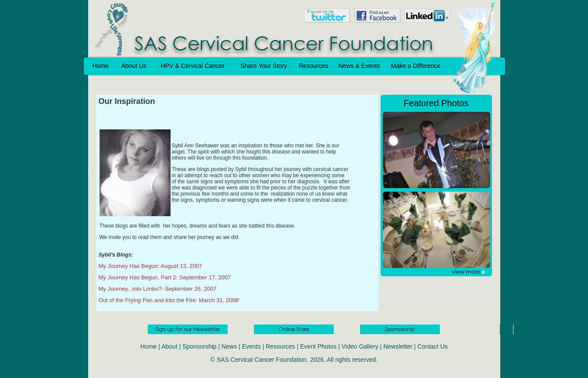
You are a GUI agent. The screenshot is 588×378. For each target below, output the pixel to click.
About (169, 346)
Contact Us (433, 346)
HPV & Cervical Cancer (193, 66)
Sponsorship (200, 346)
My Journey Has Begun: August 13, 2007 (150, 266)
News (229, 346)
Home (101, 66)
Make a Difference (416, 66)
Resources (314, 66)
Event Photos (318, 346)
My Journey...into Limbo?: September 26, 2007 (158, 289)
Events (251, 346)
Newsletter (398, 346)
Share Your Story (264, 66)
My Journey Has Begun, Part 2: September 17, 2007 (165, 277)
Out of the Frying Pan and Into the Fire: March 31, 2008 (169, 300)
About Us (134, 66)
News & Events (359, 66)
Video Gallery (360, 346)
